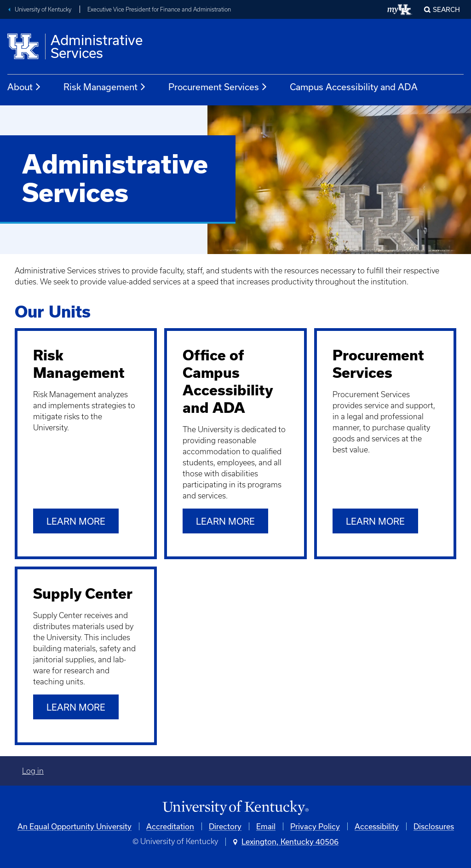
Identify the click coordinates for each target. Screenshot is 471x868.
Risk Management (105, 87)
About (24, 87)
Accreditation (170, 826)
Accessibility (377, 826)
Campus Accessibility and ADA (354, 87)
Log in (33, 771)
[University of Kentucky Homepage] (235, 808)
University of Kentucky (43, 9)
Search (446, 9)
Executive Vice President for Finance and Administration (159, 9)
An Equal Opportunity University (75, 826)
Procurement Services (218, 87)
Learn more (76, 521)
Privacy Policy (315, 826)
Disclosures (434, 826)
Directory (225, 826)
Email (266, 826)
